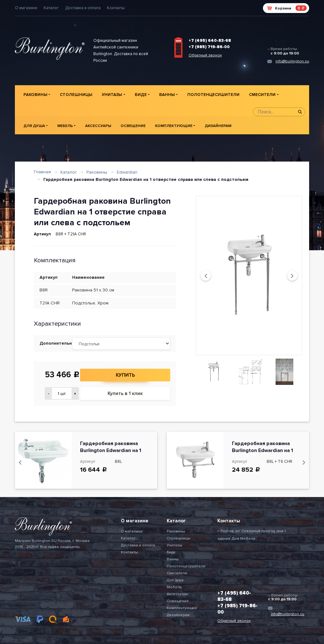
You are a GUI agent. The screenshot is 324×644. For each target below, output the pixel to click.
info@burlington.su (292, 61)
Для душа (34, 126)
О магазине (26, 8)
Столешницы (76, 95)
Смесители (262, 95)
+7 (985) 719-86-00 (209, 47)
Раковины (35, 95)
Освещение (133, 126)
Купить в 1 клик (125, 393)
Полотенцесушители (213, 95)
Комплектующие (174, 126)
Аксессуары (98, 126)
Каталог (51, 8)
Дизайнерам (218, 126)
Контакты (116, 8)
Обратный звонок (205, 55)
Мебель (65, 126)
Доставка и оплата (83, 8)
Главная (42, 172)
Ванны (167, 95)
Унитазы (112, 95)
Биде (141, 95)
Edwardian (127, 172)
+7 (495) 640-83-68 (210, 41)
